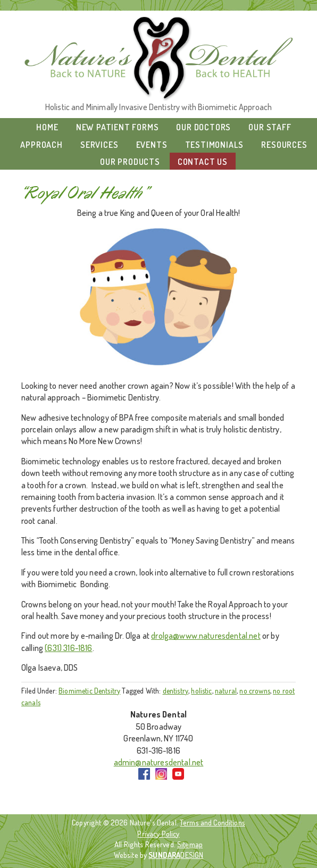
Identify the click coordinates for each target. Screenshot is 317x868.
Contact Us (203, 162)
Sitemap (190, 844)
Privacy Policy (158, 833)
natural (226, 691)
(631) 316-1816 (68, 648)
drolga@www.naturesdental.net (206, 636)
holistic (201, 691)
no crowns (255, 691)
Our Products (130, 162)
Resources (284, 145)
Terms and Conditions (212, 822)
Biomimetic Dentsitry (89, 691)
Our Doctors (203, 127)
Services (99, 145)
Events (152, 145)
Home (47, 127)
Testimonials (215, 145)
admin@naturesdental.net (159, 762)
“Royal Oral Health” (85, 193)
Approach (41, 145)
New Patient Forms (118, 127)
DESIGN (176, 855)
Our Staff (270, 127)
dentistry (176, 691)
